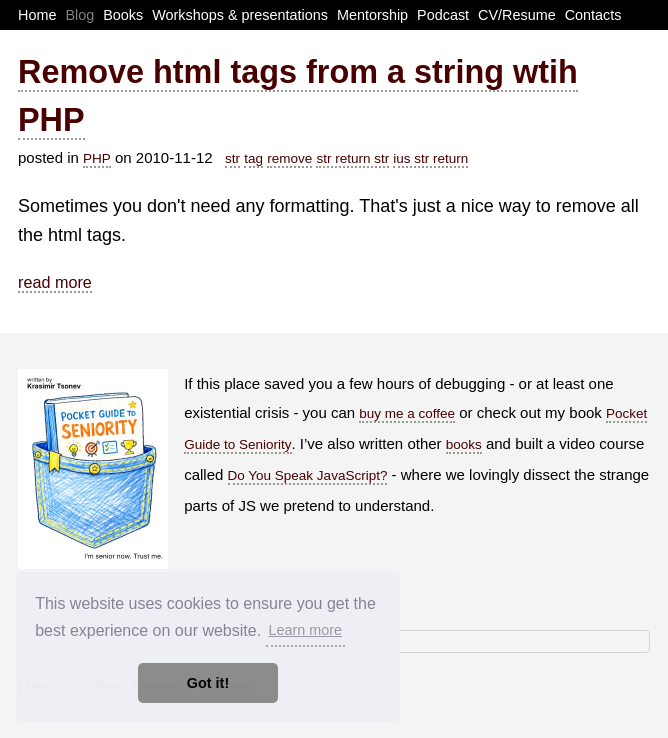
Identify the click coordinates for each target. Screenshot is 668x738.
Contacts (593, 15)
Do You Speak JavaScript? (308, 475)
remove (289, 158)
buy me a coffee (407, 413)
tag (253, 158)
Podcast (443, 15)
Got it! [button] (208, 683)
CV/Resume (517, 15)
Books (123, 15)
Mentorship (372, 15)
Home (37, 15)
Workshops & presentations (240, 15)
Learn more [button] (305, 630)
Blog (79, 15)
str (232, 158)
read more (55, 282)
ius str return (430, 158)
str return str (352, 158)
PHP (97, 158)
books (464, 444)
